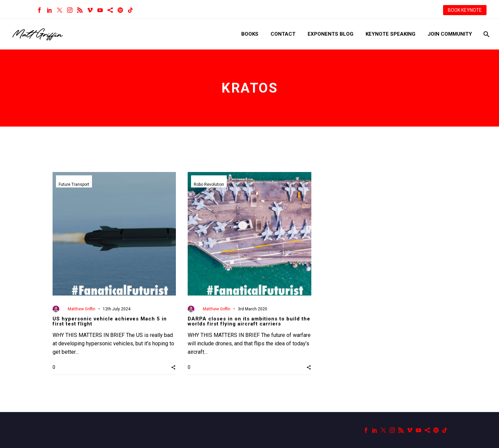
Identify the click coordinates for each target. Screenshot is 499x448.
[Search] (486, 34)
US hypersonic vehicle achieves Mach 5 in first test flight (110, 321)
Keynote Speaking (391, 34)
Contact (283, 34)
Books (250, 34)
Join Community (450, 34)
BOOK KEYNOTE (465, 10)
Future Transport (74, 184)
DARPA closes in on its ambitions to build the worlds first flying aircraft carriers (249, 321)
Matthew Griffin (82, 309)
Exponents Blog (331, 34)
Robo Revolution (209, 184)
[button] (173, 367)
